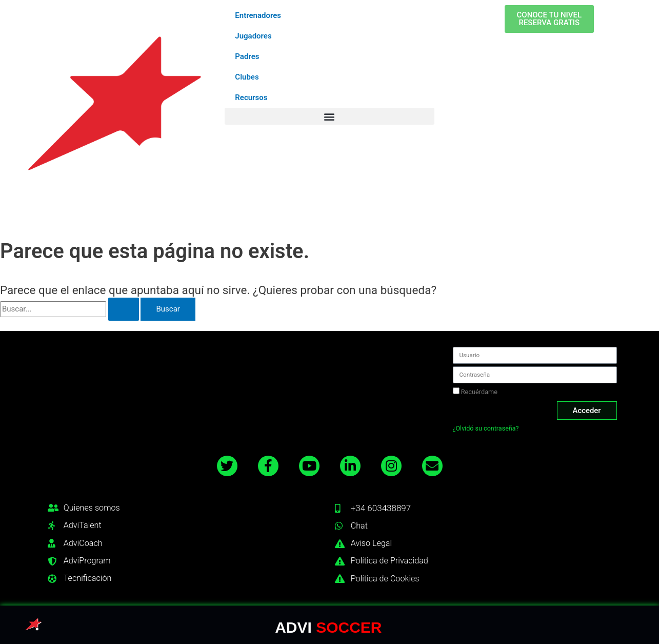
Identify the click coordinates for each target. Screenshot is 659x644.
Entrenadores (258, 15)
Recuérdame (475, 391)
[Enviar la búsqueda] (124, 309)
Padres (247, 56)
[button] (329, 116)
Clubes (247, 77)
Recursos (251, 97)
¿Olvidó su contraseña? (486, 428)
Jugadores (253, 36)
